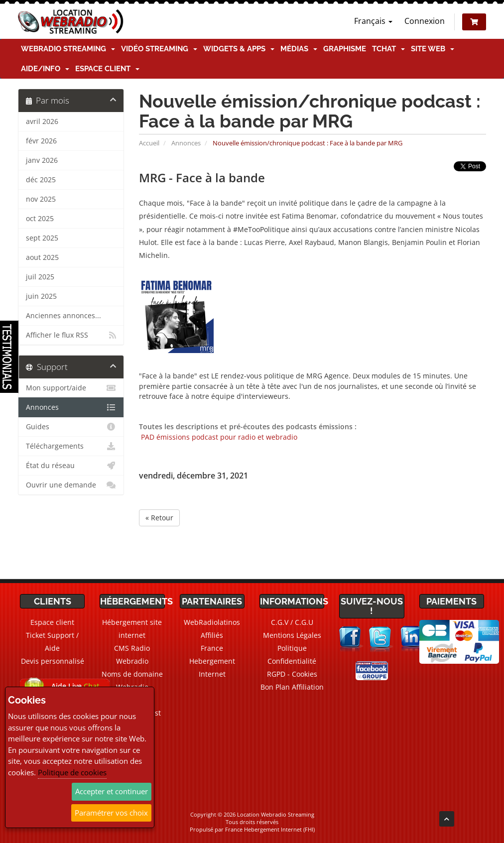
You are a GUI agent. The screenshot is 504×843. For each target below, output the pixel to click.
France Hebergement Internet (212, 661)
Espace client (107, 69)
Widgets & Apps (239, 49)
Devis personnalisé (53, 661)
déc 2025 (41, 180)
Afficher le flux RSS (71, 335)
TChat (388, 49)
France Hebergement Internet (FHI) (270, 829)
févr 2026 (41, 141)
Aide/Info (45, 69)
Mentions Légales (292, 635)
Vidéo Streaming (159, 49)
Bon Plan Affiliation (292, 687)
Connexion (425, 21)
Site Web (433, 49)
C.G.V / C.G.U (292, 622)
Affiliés (212, 635)
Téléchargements (71, 446)
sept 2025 (42, 238)
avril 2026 (42, 121)
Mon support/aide (71, 388)
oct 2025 (40, 219)
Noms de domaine (132, 674)
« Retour (159, 518)
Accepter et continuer (112, 791)
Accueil (149, 143)
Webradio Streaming (68, 49)
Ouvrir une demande (71, 485)
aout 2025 (42, 257)
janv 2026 (42, 160)
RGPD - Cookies (292, 674)
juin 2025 (41, 296)
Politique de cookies (72, 772)
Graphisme (345, 49)
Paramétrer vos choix (111, 813)
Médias (299, 49)
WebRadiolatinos (212, 622)
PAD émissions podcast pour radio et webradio (218, 437)
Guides (71, 427)
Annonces (186, 143)
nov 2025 (41, 199)
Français (373, 21)
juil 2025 (40, 277)
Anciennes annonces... (63, 316)
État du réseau (71, 466)
